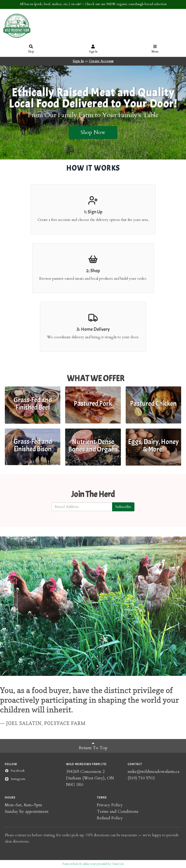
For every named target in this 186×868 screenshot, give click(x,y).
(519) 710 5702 (141, 778)
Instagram (15, 779)
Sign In (93, 49)
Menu (155, 49)
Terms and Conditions (118, 811)
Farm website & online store (79, 864)
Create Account (101, 61)
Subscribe (123, 507)
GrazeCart (118, 864)
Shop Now (93, 132)
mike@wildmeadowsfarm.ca (154, 772)
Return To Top (93, 746)
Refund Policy (110, 818)
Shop (31, 49)
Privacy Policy (110, 805)
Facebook (15, 771)
